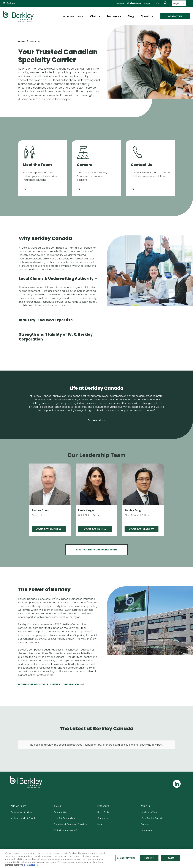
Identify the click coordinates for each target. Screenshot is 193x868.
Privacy (34, 839)
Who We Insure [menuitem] (73, 16)
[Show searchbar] (165, 3)
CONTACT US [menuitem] (175, 16)
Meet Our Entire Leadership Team (96, 550)
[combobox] (179, 3)
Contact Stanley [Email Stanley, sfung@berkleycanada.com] (142, 529)
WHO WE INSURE (18, 795)
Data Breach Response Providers (70, 813)
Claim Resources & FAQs (66, 819)
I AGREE (170, 858)
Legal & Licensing (19, 839)
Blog (100, 813)
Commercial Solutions (21, 801)
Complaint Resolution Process (55, 839)
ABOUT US (146, 795)
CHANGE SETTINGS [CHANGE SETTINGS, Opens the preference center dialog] (126, 858)
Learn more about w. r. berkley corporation (49, 684)
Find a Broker (134, 3)
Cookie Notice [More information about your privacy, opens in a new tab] (31, 865)
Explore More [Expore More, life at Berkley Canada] (96, 420)
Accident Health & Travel (23, 807)
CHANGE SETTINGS (14, 865)
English (177, 3)
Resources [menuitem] (114, 16)
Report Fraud (108, 839)
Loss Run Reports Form (65, 807)
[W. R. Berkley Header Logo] (18, 16)
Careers (120, 3)
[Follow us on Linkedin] (177, 773)
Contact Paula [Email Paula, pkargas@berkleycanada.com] (95, 529)
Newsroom (146, 819)
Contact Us (103, 807)
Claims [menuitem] (95, 16)
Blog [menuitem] (131, 16)
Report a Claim (152, 3)
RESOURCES (103, 795)
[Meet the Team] (25, 189)
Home (22, 42)
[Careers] (79, 189)
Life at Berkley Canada (152, 807)
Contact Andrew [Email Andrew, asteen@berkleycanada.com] (49, 529)
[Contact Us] (133, 189)
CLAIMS (57, 795)
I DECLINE (149, 858)
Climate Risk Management (85, 839)
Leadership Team (149, 801)
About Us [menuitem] (147, 16)
